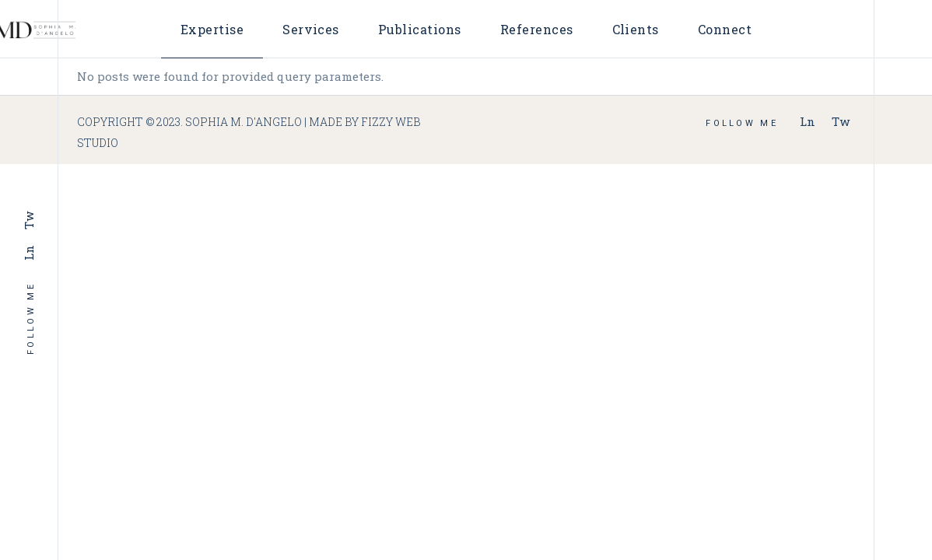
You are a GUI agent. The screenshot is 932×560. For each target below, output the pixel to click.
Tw (29, 220)
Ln (29, 253)
